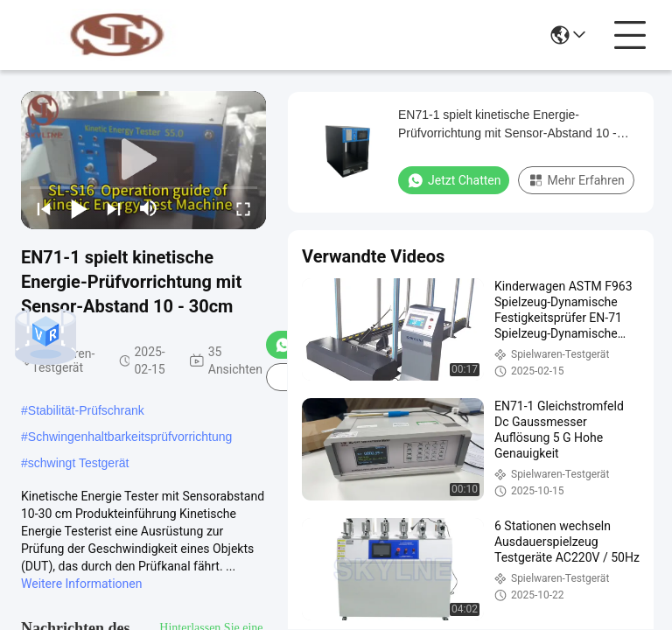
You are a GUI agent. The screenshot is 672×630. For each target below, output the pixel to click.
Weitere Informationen (81, 584)
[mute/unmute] (149, 208)
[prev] (44, 208)
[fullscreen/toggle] (243, 208)
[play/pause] (79, 208)
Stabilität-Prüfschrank (86, 410)
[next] (114, 208)
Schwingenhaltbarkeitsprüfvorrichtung (130, 437)
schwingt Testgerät (79, 463)
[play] (143, 160)
